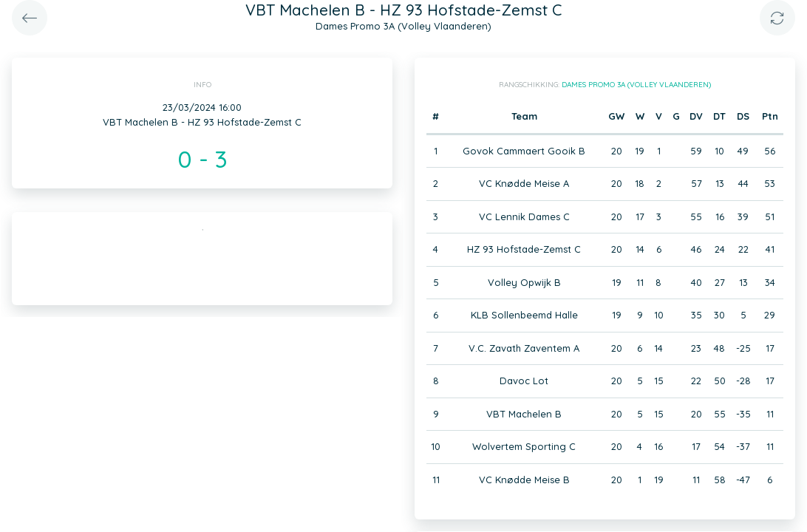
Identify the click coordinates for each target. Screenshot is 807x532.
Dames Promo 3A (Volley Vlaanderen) (636, 85)
